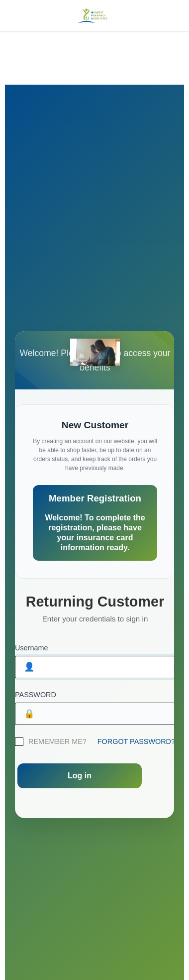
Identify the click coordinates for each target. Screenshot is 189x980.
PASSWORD (36, 695)
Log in (80, 776)
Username (31, 648)
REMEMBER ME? (57, 741)
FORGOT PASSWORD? (136, 741)
